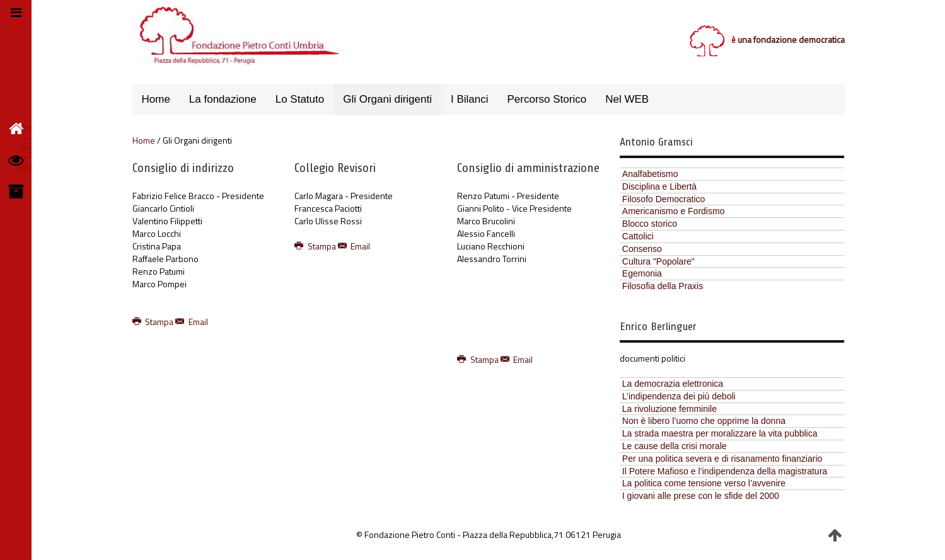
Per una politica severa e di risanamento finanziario (722, 459)
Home (156, 99)
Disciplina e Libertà (659, 186)
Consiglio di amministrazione (528, 168)
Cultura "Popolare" (658, 261)
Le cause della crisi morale (675, 446)
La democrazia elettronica (673, 384)
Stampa (154, 322)
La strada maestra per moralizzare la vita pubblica (720, 433)
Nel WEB (627, 99)
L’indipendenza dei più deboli (679, 396)
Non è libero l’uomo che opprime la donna (704, 421)
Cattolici (638, 236)
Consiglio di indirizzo (183, 168)
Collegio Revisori (335, 168)
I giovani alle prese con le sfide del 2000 (701, 496)
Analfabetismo (650, 174)
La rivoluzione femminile (670, 409)
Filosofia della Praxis (663, 286)
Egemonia (642, 273)
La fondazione (223, 99)
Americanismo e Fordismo (674, 211)
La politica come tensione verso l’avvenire (704, 483)
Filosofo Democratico (664, 199)
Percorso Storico (547, 99)
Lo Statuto (300, 99)
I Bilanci (470, 99)
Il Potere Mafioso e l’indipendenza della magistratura (725, 471)
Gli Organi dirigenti (387, 99)
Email (192, 322)
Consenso (642, 249)
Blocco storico (650, 224)
